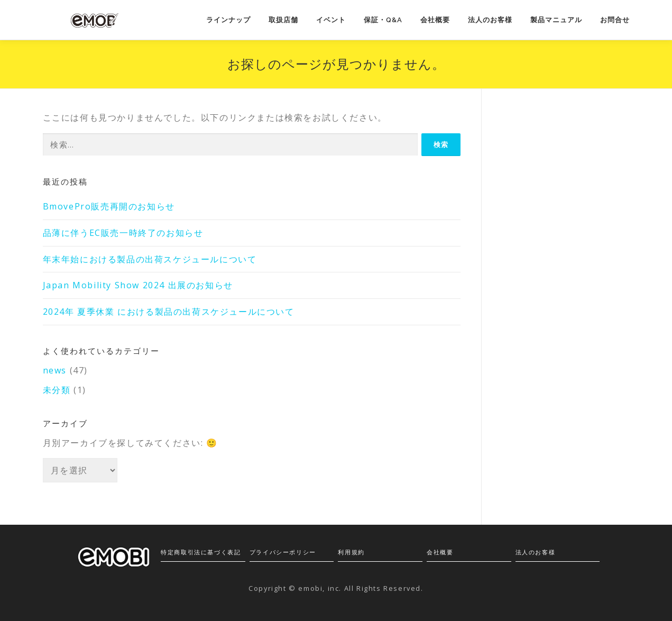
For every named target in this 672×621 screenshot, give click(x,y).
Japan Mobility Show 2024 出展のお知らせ (138, 285)
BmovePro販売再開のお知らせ (109, 206)
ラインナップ (228, 20)
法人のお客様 (490, 20)
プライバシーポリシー (283, 552)
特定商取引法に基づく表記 (201, 552)
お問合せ (615, 20)
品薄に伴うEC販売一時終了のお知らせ (123, 233)
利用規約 (351, 552)
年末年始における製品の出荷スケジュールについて (150, 259)
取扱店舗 (283, 20)
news (55, 370)
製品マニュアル (556, 20)
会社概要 (435, 20)
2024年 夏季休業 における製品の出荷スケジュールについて (169, 312)
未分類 (57, 390)
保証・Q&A (383, 20)
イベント (331, 20)
